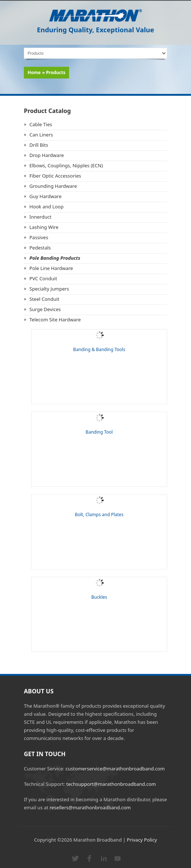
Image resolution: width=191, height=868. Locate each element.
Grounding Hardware (53, 186)
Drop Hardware (47, 155)
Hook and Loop (46, 207)
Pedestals (40, 248)
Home (34, 72)
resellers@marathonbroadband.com (90, 807)
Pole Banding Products (55, 258)
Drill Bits (39, 145)
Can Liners (41, 135)
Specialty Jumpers (49, 289)
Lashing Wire (44, 227)
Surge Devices (45, 309)
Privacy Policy (142, 840)
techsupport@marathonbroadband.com (111, 784)
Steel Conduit (44, 299)
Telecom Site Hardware (55, 320)
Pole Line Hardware (51, 268)
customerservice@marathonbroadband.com (115, 769)
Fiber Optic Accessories (55, 176)
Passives (39, 237)
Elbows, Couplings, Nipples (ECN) (66, 165)
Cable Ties (41, 124)
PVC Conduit (43, 278)
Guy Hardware (46, 196)
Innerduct (40, 217)
